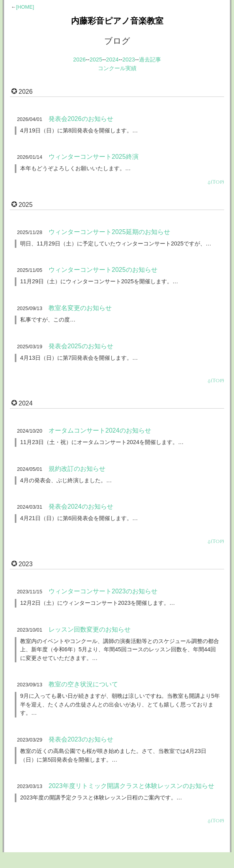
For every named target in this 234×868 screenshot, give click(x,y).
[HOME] (25, 7)
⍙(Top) (216, 182)
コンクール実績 (117, 68)
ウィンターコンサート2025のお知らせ (103, 270)
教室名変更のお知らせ (80, 308)
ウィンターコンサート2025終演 (94, 157)
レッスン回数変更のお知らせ (90, 629)
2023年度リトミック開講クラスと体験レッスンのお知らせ (131, 786)
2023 (129, 59)
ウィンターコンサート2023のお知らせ (103, 591)
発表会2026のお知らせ (81, 119)
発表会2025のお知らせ (81, 346)
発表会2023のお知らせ (81, 739)
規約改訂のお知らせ (77, 469)
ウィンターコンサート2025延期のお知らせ (109, 232)
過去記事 (150, 59)
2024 (112, 59)
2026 (79, 59)
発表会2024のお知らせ (81, 506)
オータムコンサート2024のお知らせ (100, 430)
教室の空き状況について (83, 684)
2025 (96, 59)
